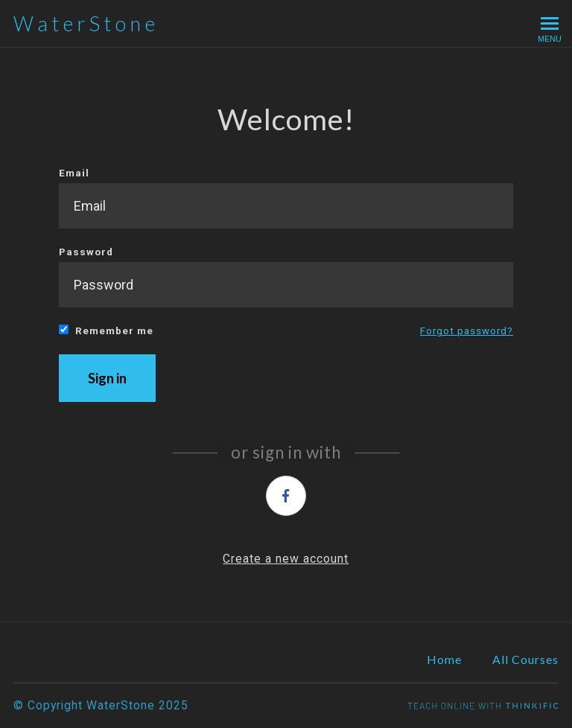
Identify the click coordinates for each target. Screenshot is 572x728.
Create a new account (286, 559)
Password (286, 277)
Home (444, 659)
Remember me (106, 331)
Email (286, 198)
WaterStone (86, 23)
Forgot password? (467, 331)
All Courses (525, 659)
